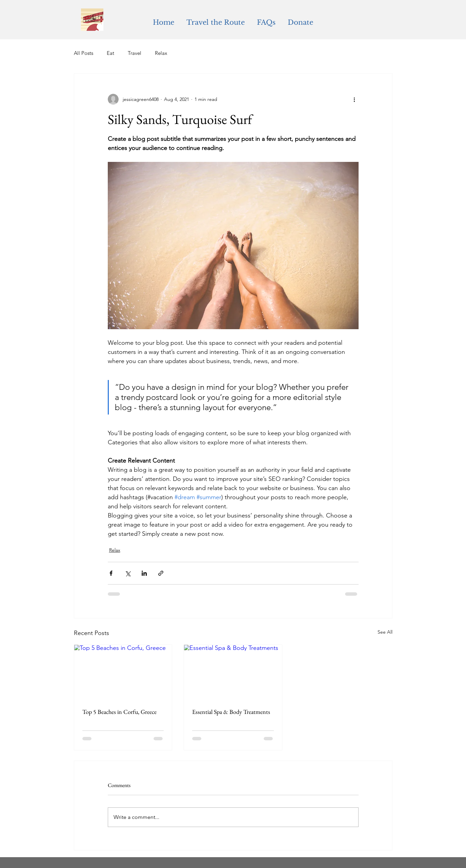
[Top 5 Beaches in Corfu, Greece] (123, 672)
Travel (135, 53)
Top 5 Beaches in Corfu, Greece (119, 712)
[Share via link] (161, 573)
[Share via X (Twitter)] (128, 573)
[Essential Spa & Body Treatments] (233, 672)
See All (385, 632)
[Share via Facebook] (111, 573)
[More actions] (354, 99)
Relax (161, 53)
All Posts (84, 53)
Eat (110, 53)
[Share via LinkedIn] (144, 573)
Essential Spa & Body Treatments (231, 712)
